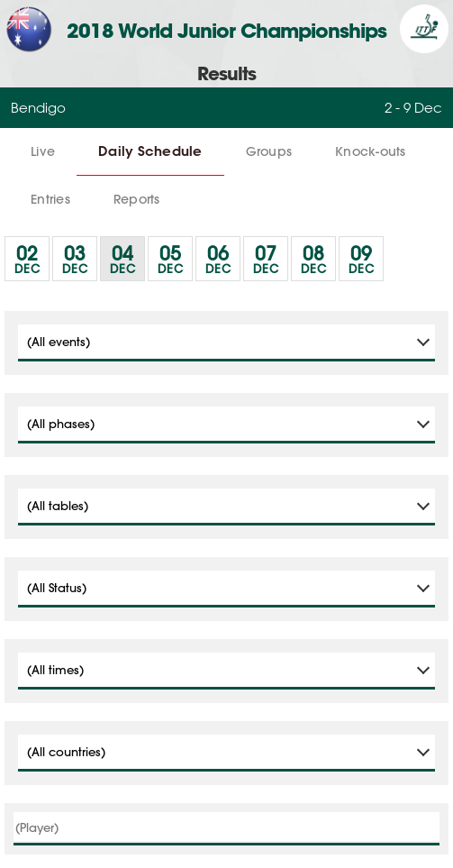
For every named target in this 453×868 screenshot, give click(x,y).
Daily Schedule (150, 151)
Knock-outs (371, 151)
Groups (269, 151)
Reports (137, 199)
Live (43, 151)
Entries (50, 199)
